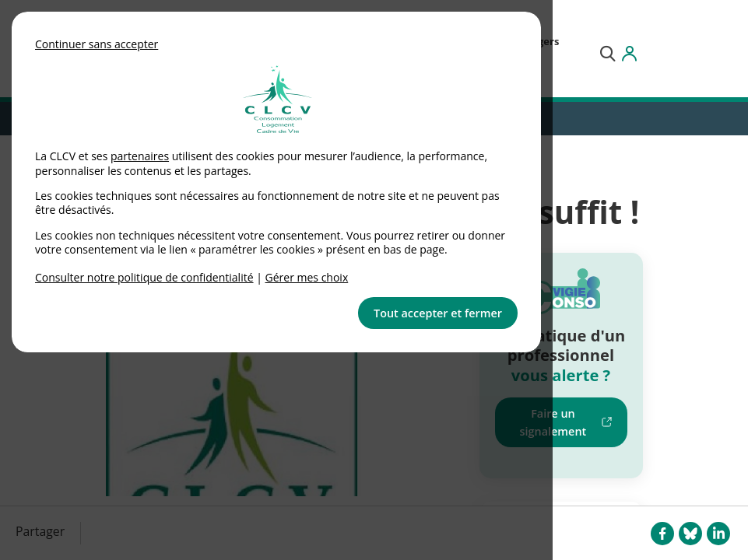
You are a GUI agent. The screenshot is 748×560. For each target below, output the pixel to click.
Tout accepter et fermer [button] (438, 313)
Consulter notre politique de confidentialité (144, 277)
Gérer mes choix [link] (307, 277)
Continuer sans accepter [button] (97, 44)
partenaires (140, 156)
